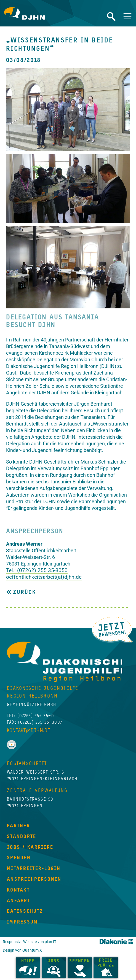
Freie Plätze (106, 963)
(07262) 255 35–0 (36, 716)
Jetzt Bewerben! (113, 630)
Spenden (80, 961)
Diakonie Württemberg (116, 942)
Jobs (54, 961)
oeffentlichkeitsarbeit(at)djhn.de (44, 577)
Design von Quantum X (22, 951)
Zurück (23, 592)
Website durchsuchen (111, 16)
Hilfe (28, 961)
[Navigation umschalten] (127, 16)
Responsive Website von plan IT (30, 942)
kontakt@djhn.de (29, 731)
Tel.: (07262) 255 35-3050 (37, 570)
